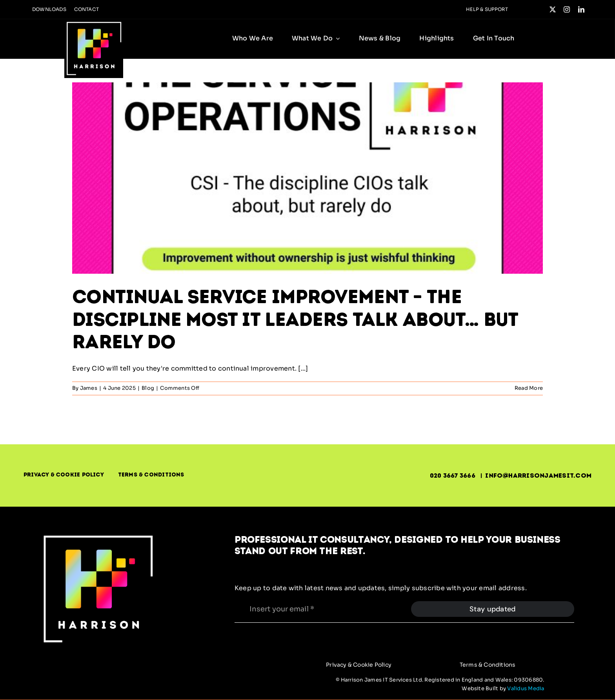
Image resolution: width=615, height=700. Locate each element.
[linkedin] (581, 9)
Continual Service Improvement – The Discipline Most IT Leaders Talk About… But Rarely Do (295, 319)
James (89, 388)
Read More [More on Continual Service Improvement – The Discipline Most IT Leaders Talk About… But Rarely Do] (529, 388)
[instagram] (567, 9)
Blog (148, 388)
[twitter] (553, 9)
